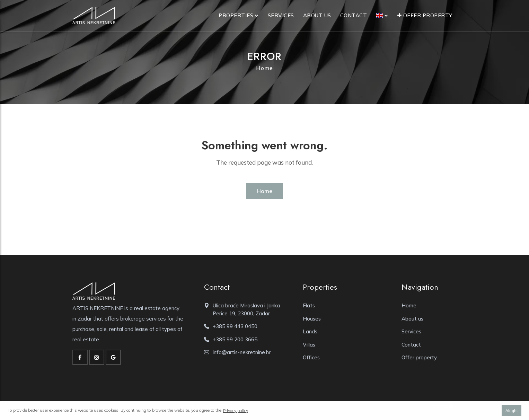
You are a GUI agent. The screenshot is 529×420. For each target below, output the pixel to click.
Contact (354, 15)
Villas (309, 345)
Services (281, 15)
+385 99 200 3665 (235, 339)
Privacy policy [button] (236, 410)
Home (264, 68)
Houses (312, 319)
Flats (309, 305)
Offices (311, 357)
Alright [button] (512, 411)
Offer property (425, 15)
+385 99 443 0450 (235, 326)
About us (317, 15)
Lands (310, 331)
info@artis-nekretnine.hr (242, 352)
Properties (236, 15)
